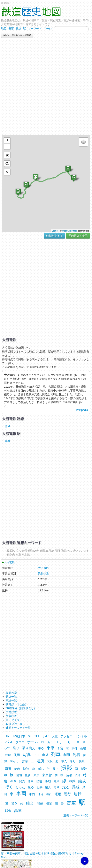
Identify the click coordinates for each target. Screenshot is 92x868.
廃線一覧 (11, 700)
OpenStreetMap (70, 231)
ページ (48, 29)
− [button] (7, 147)
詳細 (8, 426)
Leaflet (55, 231)
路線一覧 (11, 697)
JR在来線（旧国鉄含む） (21, 708)
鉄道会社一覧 (14, 724)
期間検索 (11, 693)
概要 (11, 29)
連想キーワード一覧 (18, 728)
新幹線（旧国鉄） (17, 704)
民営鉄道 (43, 574)
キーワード (35, 29)
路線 (19, 29)
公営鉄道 (11, 712)
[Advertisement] (46, 87)
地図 (4, 29)
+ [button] (7, 141)
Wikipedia (82, 410)
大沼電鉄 (9, 562)
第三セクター (14, 720)
